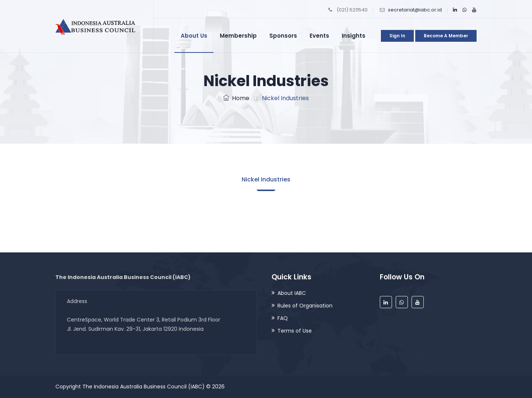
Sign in (397, 36)
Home (236, 98)
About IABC (292, 293)
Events (319, 36)
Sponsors (283, 36)
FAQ (283, 318)
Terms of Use (295, 331)
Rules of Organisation (305, 306)
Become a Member (446, 36)
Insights (354, 36)
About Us (194, 36)
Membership (238, 36)
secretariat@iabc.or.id (415, 10)
